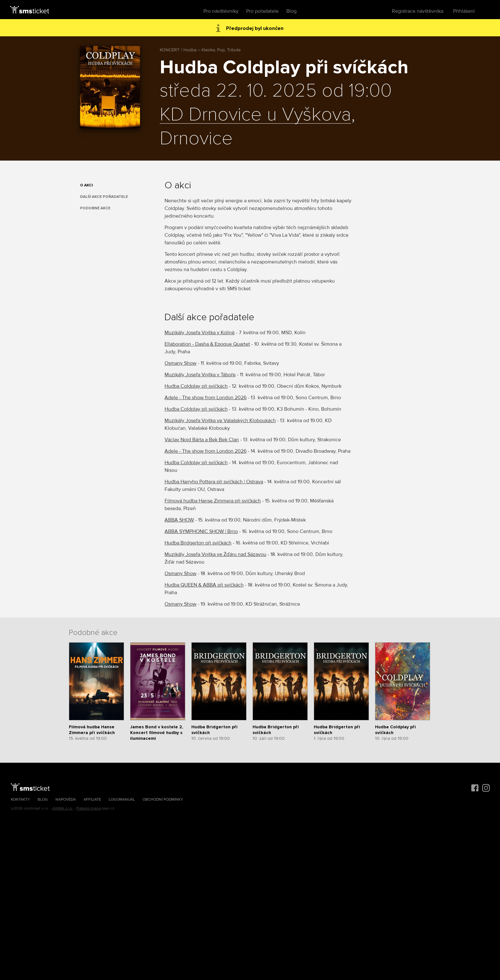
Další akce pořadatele (104, 197)
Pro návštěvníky (221, 11)
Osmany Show (180, 363)
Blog (291, 11)
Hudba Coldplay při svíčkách (196, 386)
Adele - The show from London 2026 (206, 398)
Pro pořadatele (262, 11)
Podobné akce (95, 208)
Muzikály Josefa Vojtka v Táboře (200, 375)
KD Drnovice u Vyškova (255, 115)
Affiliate (92, 800)
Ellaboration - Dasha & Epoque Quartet (207, 344)
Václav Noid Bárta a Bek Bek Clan (202, 440)
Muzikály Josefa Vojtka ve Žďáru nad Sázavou (215, 554)
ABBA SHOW (179, 520)
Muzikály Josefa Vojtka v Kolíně (200, 333)
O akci (86, 185)
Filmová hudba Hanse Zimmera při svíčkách (213, 501)
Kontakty (20, 800)
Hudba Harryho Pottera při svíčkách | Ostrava (214, 482)
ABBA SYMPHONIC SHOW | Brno (201, 531)
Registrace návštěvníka (418, 11)
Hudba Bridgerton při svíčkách (198, 543)
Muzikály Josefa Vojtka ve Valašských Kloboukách (220, 421)
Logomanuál (122, 800)
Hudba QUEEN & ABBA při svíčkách (204, 585)
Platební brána (88, 808)
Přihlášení (464, 11)
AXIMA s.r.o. (63, 808)
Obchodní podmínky (163, 800)
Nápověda (66, 800)
